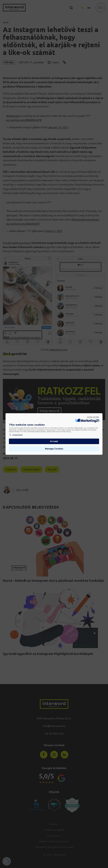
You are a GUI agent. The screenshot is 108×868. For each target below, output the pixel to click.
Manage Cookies (54, 449)
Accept (54, 441)
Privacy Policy (16, 435)
